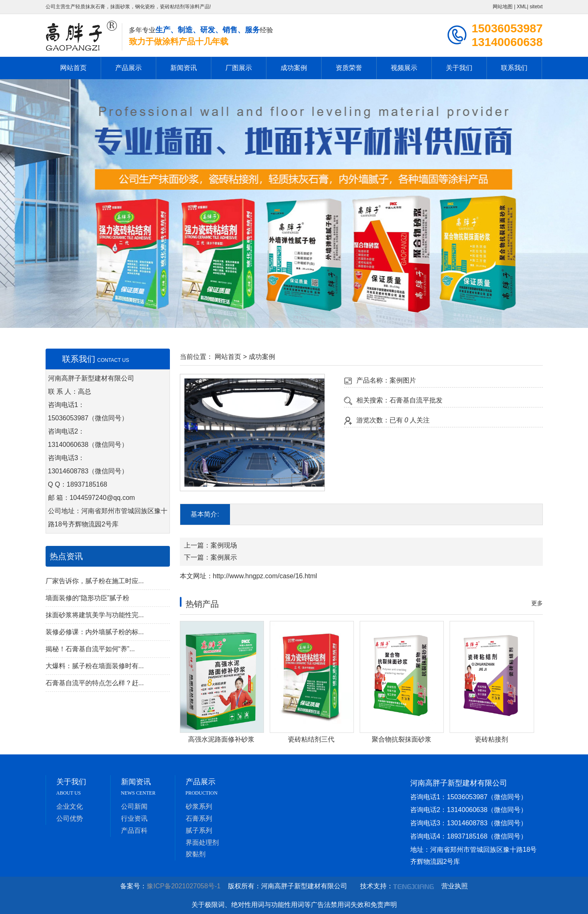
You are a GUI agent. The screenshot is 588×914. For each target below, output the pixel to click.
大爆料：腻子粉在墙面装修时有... (95, 666)
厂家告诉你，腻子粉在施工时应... (95, 581)
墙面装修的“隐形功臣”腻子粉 (88, 598)
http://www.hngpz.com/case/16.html (265, 576)
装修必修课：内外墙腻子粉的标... (95, 632)
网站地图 (503, 7)
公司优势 (70, 818)
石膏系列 (199, 818)
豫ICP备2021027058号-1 (186, 886)
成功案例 (294, 68)
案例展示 (224, 557)
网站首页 (73, 68)
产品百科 (134, 830)
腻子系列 (199, 830)
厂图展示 (239, 68)
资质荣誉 (349, 68)
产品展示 (128, 68)
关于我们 (459, 68)
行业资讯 (134, 818)
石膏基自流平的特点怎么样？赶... (95, 683)
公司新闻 (134, 806)
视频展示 (404, 68)
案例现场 (224, 545)
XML (522, 7)
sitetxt (536, 7)
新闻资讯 (184, 68)
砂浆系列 (199, 806)
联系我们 (514, 68)
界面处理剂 (202, 842)
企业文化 (70, 806)
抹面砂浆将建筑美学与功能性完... (95, 615)
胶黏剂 (196, 854)
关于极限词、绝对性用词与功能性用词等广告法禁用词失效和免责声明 (294, 905)
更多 (537, 603)
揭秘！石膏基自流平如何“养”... (90, 649)
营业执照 (455, 886)
